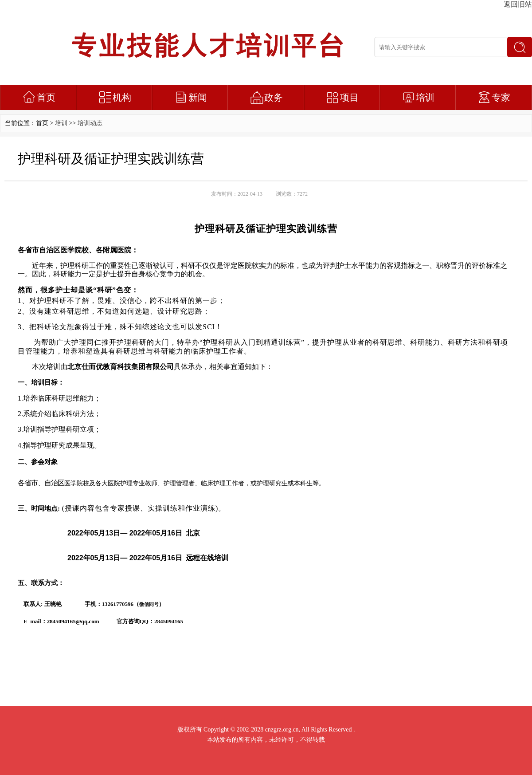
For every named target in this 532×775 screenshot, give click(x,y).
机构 (122, 98)
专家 (501, 98)
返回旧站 (518, 4)
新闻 (198, 98)
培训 (425, 98)
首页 (46, 98)
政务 (274, 98)
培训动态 (90, 123)
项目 (349, 98)
